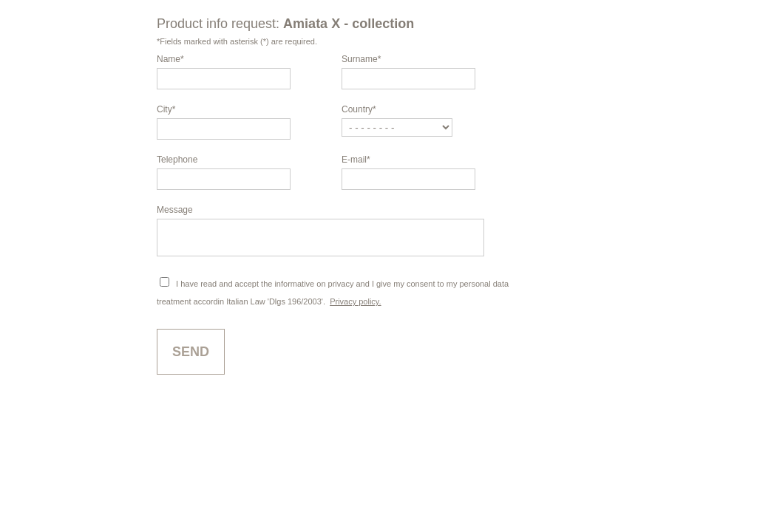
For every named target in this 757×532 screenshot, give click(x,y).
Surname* (361, 59)
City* (166, 109)
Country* (359, 109)
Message (175, 210)
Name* (170, 59)
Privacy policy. (355, 308)
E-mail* (356, 160)
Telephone (177, 160)
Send (191, 358)
